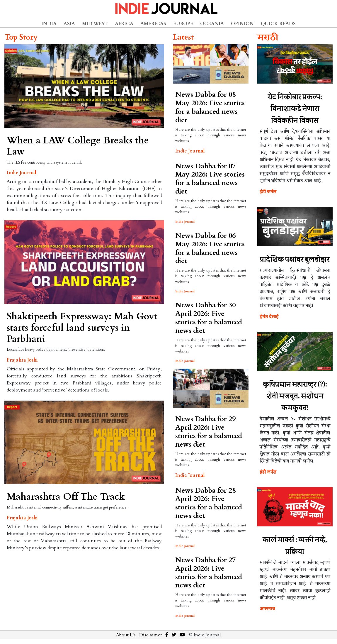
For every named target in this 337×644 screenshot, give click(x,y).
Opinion (242, 24)
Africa (124, 24)
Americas (153, 24)
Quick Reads (278, 24)
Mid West (95, 24)
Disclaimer (151, 635)
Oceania (212, 24)
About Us (126, 635)
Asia (69, 24)
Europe (183, 24)
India (49, 24)
